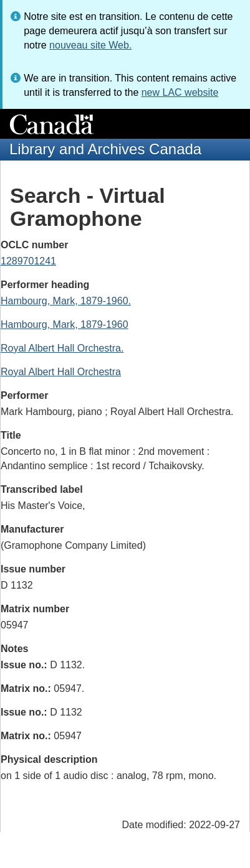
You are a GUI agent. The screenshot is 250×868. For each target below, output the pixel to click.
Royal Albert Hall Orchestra (61, 372)
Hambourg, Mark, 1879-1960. (66, 301)
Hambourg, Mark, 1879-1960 (65, 324)
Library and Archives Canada (105, 149)
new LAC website (180, 92)
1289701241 (28, 261)
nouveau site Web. (90, 45)
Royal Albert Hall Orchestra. (62, 348)
